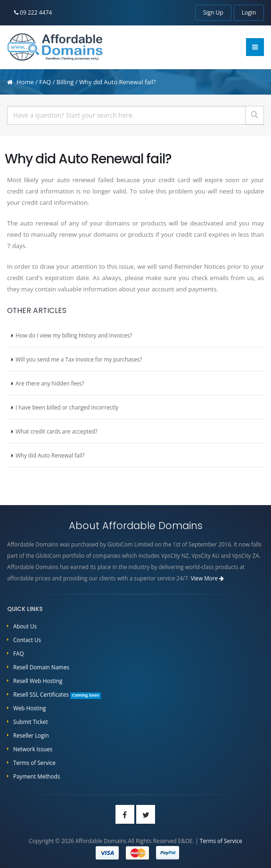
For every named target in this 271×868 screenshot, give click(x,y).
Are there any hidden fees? (50, 383)
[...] (126, 115)
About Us (25, 626)
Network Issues (33, 749)
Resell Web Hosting (38, 681)
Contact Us (27, 640)
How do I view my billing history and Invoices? (74, 335)
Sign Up (213, 12)
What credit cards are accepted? (57, 431)
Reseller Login (31, 735)
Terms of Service (34, 763)
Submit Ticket (31, 722)
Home (25, 82)
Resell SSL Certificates (57, 694)
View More (208, 578)
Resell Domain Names (41, 667)
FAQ (45, 82)
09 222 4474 (33, 12)
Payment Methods (37, 776)
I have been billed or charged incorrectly (67, 407)
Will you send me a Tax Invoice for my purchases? (79, 359)
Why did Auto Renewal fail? (50, 455)
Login (249, 12)
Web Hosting (29, 708)
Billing (65, 82)
